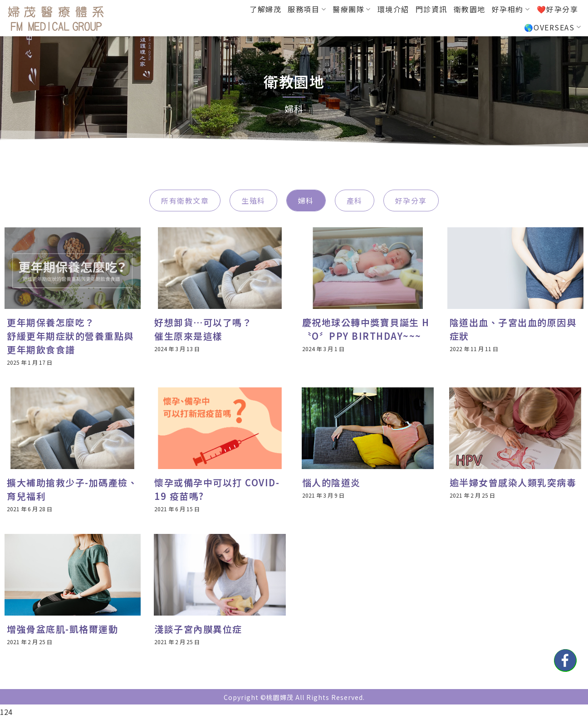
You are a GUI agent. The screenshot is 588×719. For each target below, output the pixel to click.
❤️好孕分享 (558, 9)
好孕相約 (511, 9)
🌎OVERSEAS (553, 27)
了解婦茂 (265, 9)
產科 (355, 201)
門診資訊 (431, 9)
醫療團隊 (352, 9)
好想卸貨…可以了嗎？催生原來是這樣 (203, 329)
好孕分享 (411, 201)
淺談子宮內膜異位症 (198, 629)
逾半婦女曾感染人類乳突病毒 (513, 482)
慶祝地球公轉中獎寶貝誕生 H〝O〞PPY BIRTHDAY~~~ (366, 329)
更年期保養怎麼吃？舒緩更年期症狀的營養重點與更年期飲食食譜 (70, 336)
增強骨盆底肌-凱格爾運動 (62, 629)
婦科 (306, 201)
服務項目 (307, 9)
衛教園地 (470, 9)
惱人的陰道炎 (331, 482)
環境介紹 (393, 9)
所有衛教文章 (185, 201)
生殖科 (253, 201)
